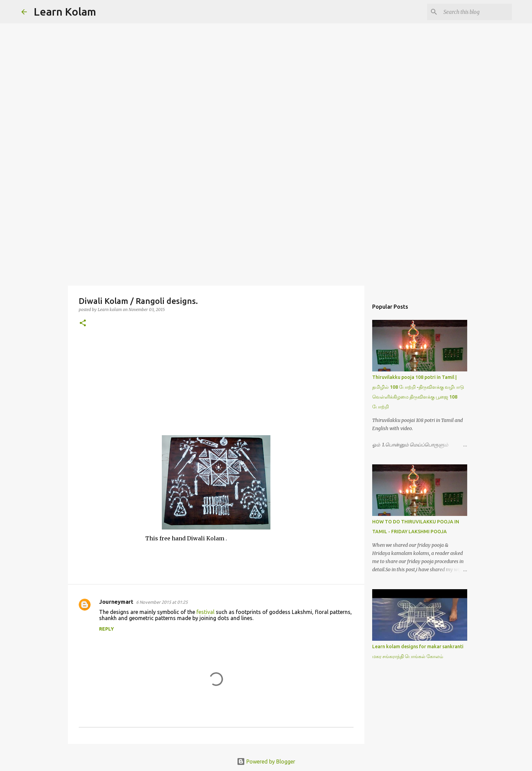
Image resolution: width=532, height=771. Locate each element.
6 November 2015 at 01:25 (162, 602)
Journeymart (116, 602)
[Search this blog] (476, 12)
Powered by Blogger (266, 762)
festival (205, 612)
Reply (107, 629)
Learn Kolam (65, 12)
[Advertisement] (266, 232)
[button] (83, 323)
